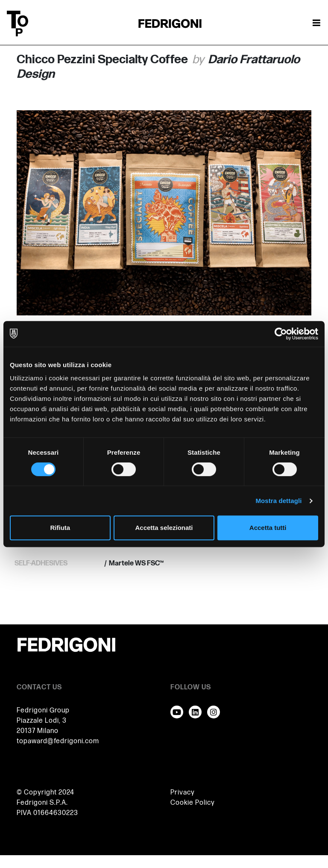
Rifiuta (60, 528)
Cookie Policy (193, 803)
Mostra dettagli (278, 501)
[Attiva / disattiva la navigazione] (316, 24)
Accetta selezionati (164, 528)
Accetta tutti (268, 528)
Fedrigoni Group (43, 711)
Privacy (183, 793)
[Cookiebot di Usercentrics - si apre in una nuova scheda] (281, 334)
